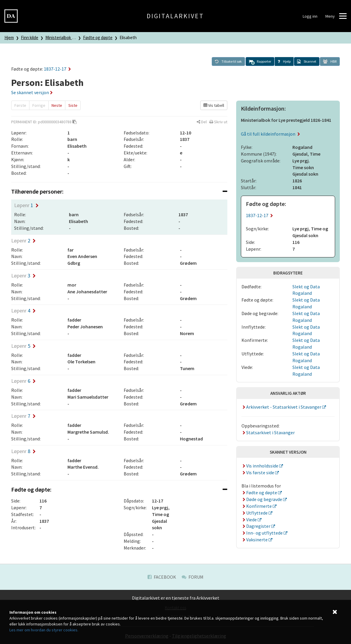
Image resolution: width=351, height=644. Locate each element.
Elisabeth (128, 38)
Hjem (9, 38)
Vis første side (258, 472)
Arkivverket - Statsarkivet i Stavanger (282, 407)
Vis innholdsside (260, 466)
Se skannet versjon (32, 92)
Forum (193, 577)
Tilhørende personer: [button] (119, 192)
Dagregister (256, 526)
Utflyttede (255, 513)
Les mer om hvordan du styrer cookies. (44, 630)
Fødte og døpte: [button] (119, 490)
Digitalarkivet (175, 16)
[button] (260, 61)
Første (20, 105)
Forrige (39, 105)
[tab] (119, 192)
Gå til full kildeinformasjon (270, 134)
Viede (250, 520)
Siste (73, 105)
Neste (57, 105)
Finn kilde (30, 38)
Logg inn (310, 16)
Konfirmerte (257, 506)
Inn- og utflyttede (263, 533)
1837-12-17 (57, 69)
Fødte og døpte (98, 38)
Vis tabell (214, 105)
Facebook (162, 577)
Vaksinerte (255, 540)
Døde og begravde (262, 499)
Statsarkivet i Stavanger (268, 432)
